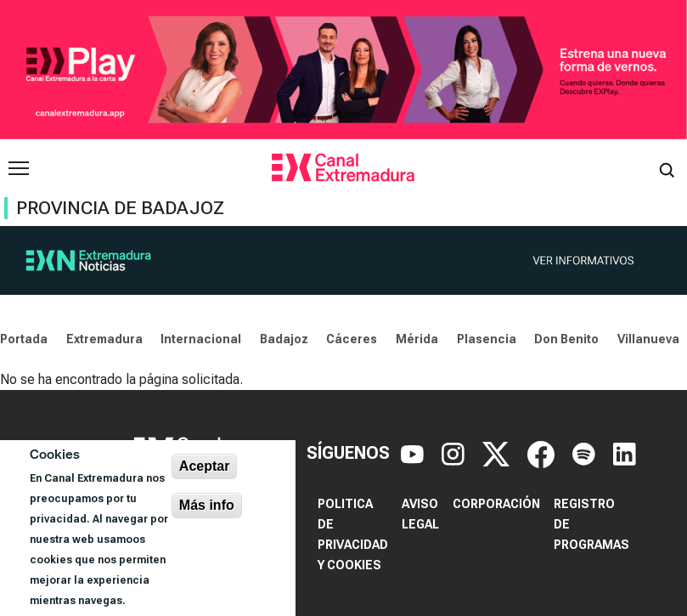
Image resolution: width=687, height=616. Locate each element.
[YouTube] (414, 453)
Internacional (201, 339)
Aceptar (205, 466)
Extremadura (104, 339)
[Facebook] (543, 453)
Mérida (417, 339)
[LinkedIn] (625, 453)
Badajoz (284, 339)
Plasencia (487, 339)
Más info (207, 505)
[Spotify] (586, 453)
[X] (498, 453)
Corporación (496, 504)
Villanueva (648, 339)
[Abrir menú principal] (19, 168)
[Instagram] (455, 453)
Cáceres (352, 339)
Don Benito (566, 339)
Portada (24, 339)
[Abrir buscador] (667, 168)
